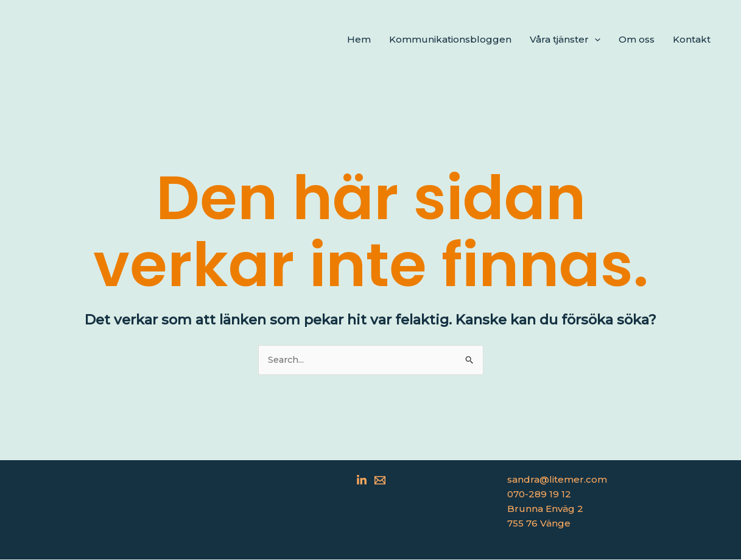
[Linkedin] (362, 481)
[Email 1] (380, 481)
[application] (595, 40)
